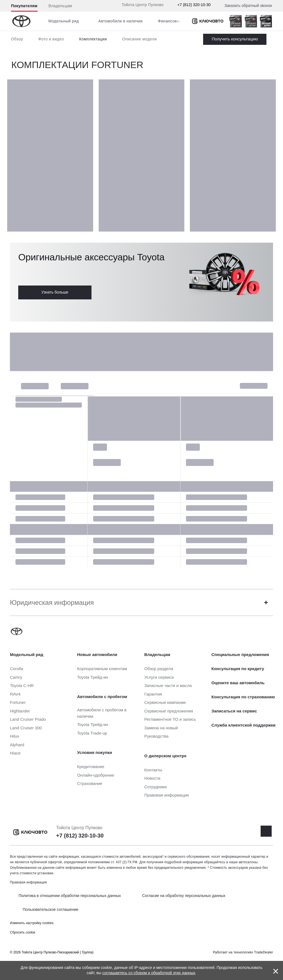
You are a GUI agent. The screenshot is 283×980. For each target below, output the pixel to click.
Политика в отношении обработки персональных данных (70, 896)
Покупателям (24, 6)
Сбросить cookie (23, 932)
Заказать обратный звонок (248, 6)
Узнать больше (55, 292)
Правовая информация (28, 882)
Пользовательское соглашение (51, 909)
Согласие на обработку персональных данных (184, 896)
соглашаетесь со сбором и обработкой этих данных (149, 973)
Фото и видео (51, 39)
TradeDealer (264, 952)
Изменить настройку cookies (32, 923)
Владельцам (60, 6)
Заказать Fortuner (235, 39)
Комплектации (93, 39)
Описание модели (140, 39)
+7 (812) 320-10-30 (194, 5)
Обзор (17, 39)
